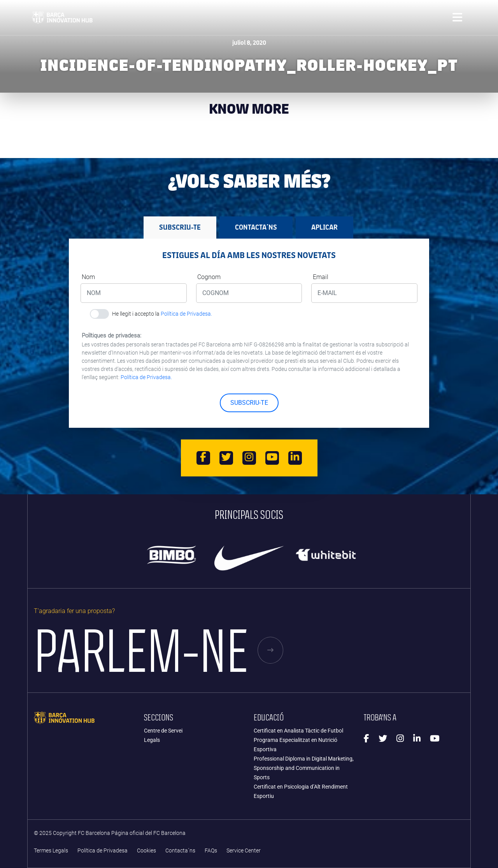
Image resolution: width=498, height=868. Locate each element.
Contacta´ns (180, 851)
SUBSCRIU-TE (249, 403)
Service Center (244, 851)
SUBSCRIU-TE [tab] (180, 227)
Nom (88, 277)
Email (321, 277)
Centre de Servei (163, 731)
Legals (152, 740)
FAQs (211, 851)
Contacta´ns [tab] (256, 227)
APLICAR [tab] (324, 227)
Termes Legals (51, 851)
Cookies (146, 851)
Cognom (209, 277)
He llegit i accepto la (162, 314)
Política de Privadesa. (186, 314)
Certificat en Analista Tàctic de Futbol (298, 731)
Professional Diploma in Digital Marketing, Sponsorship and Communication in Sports (304, 768)
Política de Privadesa (103, 851)
